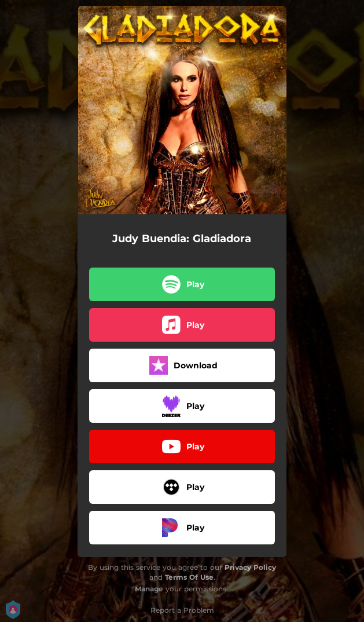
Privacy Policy (250, 567)
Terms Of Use (189, 577)
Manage (149, 589)
